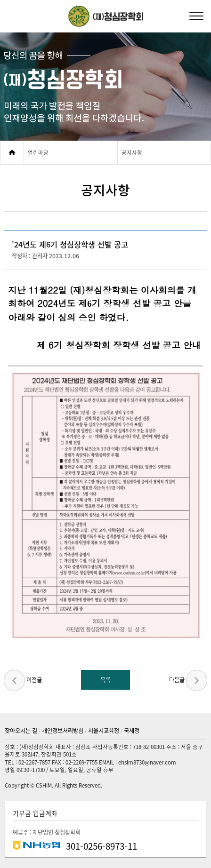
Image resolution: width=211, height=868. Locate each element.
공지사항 (132, 153)
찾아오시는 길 (21, 731)
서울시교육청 (104, 731)
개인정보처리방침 (63, 731)
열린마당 (38, 153)
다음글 (188, 681)
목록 (105, 680)
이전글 (23, 681)
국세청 (132, 731)
